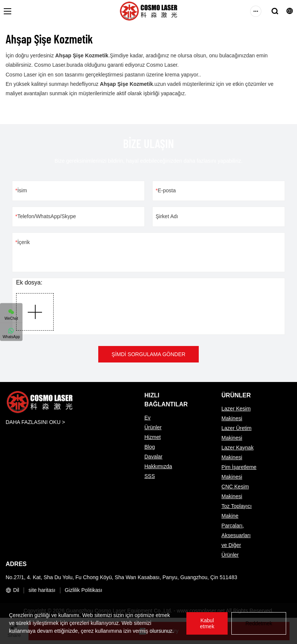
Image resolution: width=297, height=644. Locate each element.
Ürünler (153, 427)
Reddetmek (259, 623)
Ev (147, 418)
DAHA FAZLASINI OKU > (35, 422)
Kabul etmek (207, 623)
